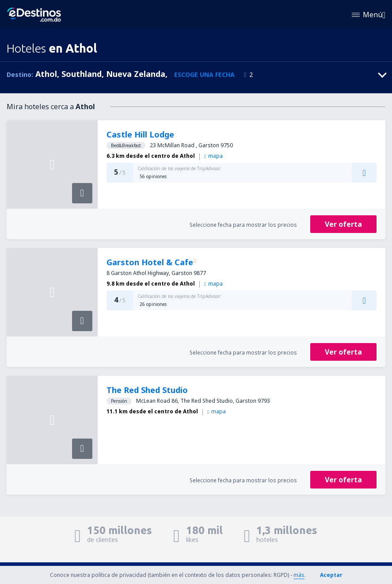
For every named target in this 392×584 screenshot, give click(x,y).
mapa (213, 156)
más (299, 575)
